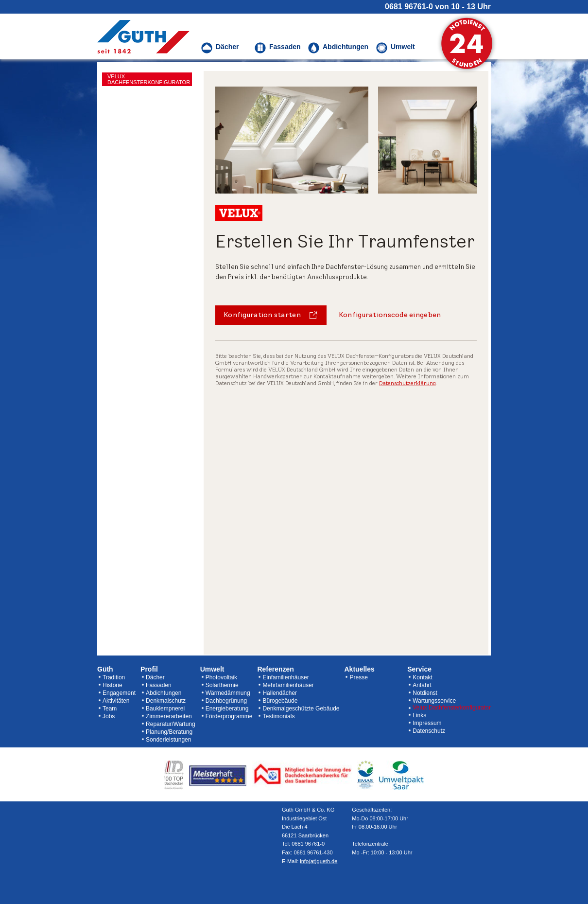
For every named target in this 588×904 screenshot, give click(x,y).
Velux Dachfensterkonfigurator (452, 708)
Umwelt (212, 669)
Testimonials (278, 716)
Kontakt (423, 677)
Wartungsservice (434, 701)
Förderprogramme (229, 716)
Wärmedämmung (228, 693)
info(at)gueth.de (319, 861)
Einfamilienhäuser (285, 677)
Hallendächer (280, 693)
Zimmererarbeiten (169, 716)
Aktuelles (359, 669)
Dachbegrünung (226, 701)
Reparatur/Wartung (171, 724)
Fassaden (159, 685)
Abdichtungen (164, 693)
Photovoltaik (221, 677)
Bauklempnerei (165, 709)
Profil (149, 669)
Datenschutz (429, 731)
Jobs (109, 716)
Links (419, 715)
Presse (358, 677)
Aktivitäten (116, 701)
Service (419, 669)
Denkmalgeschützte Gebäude (301, 709)
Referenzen (275, 669)
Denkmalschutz (166, 701)
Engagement (119, 693)
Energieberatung (227, 709)
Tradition (114, 677)
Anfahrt (422, 685)
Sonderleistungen (168, 740)
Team (110, 709)
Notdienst (425, 693)
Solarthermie (222, 685)
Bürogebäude (280, 701)
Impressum (427, 723)
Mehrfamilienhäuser (288, 685)
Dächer (155, 677)
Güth (105, 669)
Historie (112, 685)
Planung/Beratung (169, 732)
